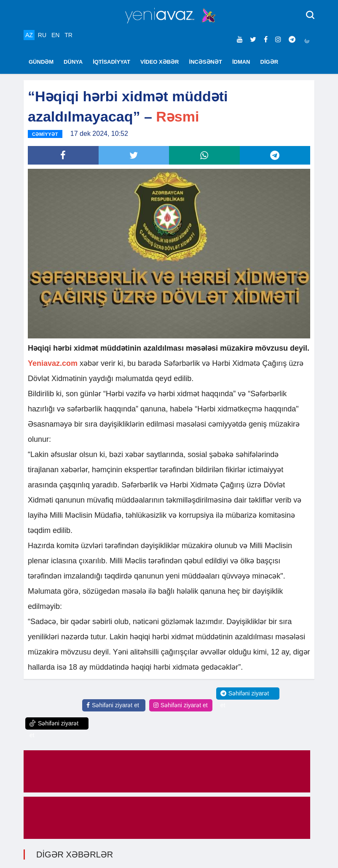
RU (42, 35)
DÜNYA (73, 62)
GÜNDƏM (41, 62)
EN (55, 35)
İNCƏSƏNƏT (206, 62)
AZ (29, 35)
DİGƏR (270, 62)
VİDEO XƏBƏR (160, 62)
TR (68, 35)
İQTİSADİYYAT (111, 62)
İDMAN (241, 62)
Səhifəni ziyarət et (113, 705)
